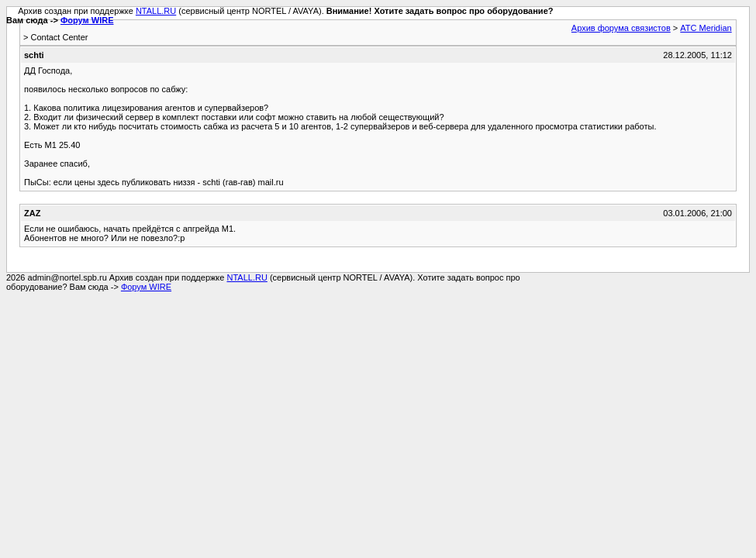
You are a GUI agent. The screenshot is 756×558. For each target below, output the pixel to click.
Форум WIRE (87, 20)
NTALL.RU (156, 11)
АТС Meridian (706, 28)
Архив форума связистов (621, 28)
